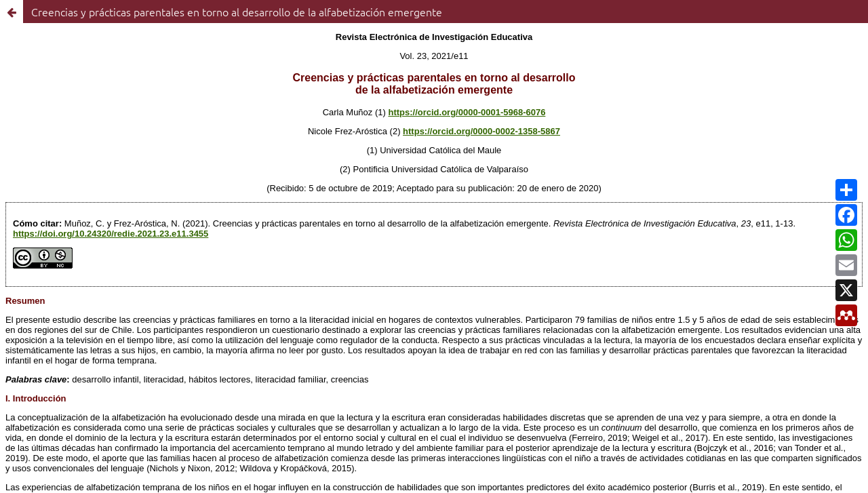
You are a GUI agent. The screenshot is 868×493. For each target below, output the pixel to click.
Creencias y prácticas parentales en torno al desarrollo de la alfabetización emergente (237, 12)
